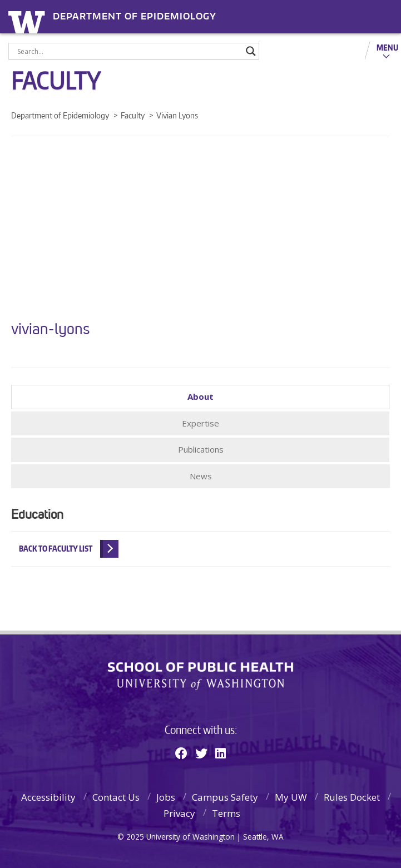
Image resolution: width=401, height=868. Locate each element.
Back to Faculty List (56, 549)
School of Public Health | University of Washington (200, 676)
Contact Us (116, 797)
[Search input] (129, 51)
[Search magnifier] (251, 51)
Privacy (179, 813)
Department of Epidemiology (135, 16)
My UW (291, 797)
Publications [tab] (201, 449)
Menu (387, 47)
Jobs (166, 797)
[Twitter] (201, 753)
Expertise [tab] (200, 423)
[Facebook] (181, 753)
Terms (226, 813)
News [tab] (201, 476)
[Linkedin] (221, 753)
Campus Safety (225, 797)
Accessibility (48, 797)
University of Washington (29, 21)
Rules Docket (352, 797)
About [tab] (200, 396)
